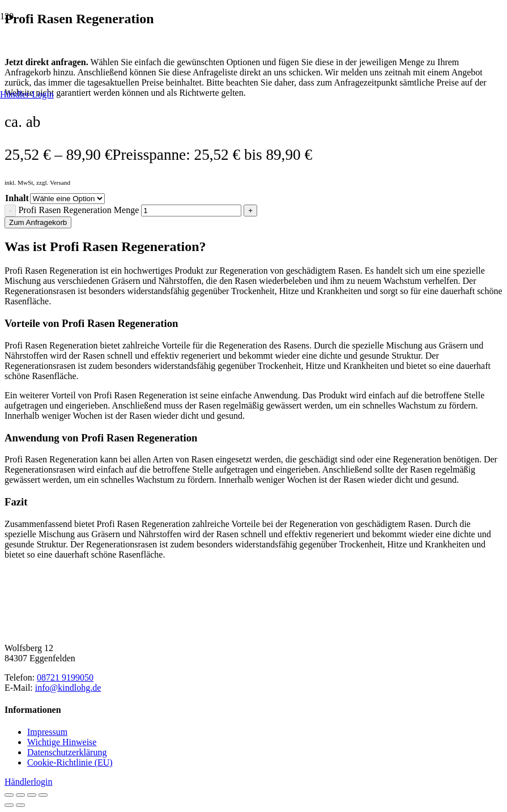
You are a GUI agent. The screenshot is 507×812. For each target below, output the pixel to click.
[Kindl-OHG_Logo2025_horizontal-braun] (90, 629)
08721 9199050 (65, 677)
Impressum (47, 732)
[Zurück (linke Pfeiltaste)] (9, 805)
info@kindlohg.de (68, 688)
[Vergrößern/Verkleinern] (9, 795)
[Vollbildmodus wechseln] (20, 795)
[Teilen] (32, 795)
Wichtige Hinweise (62, 742)
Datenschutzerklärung (67, 752)
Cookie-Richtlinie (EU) (70, 762)
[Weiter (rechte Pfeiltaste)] (20, 805)
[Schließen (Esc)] (43, 795)
